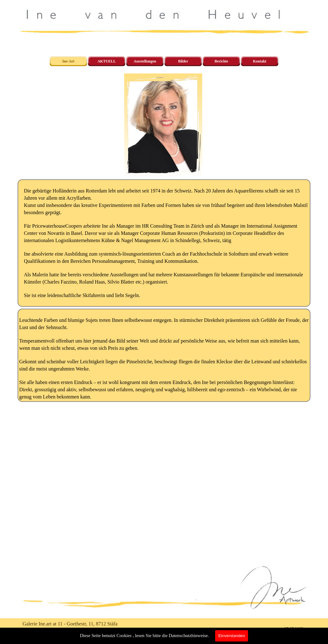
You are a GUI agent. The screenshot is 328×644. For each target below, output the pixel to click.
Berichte (221, 61)
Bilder (183, 61)
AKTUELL (107, 61)
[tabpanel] (164, 243)
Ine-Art (69, 61)
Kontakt (260, 61)
